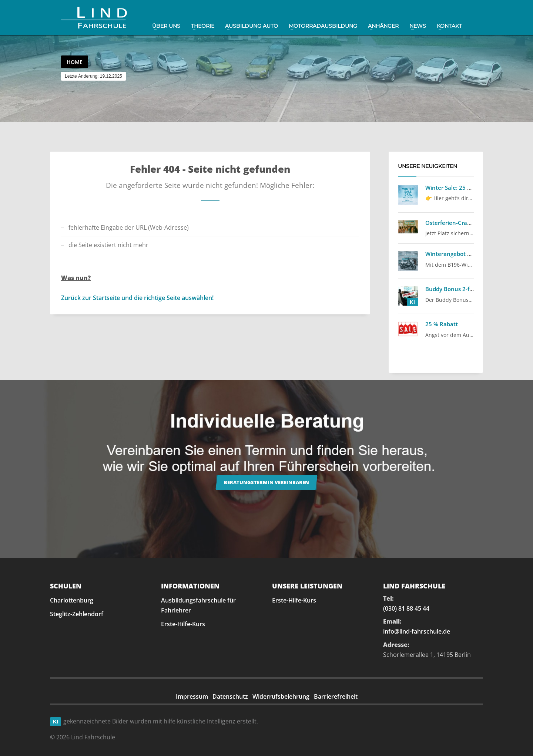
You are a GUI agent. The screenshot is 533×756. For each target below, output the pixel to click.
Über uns (166, 26)
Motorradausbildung (323, 26)
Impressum (192, 696)
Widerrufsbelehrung (281, 696)
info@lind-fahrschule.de (417, 631)
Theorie (203, 26)
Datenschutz (230, 696)
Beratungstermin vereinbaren (266, 482)
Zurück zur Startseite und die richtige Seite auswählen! (137, 298)
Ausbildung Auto (252, 26)
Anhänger (383, 26)
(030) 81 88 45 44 (406, 608)
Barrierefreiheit (336, 696)
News (418, 26)
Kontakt (449, 26)
